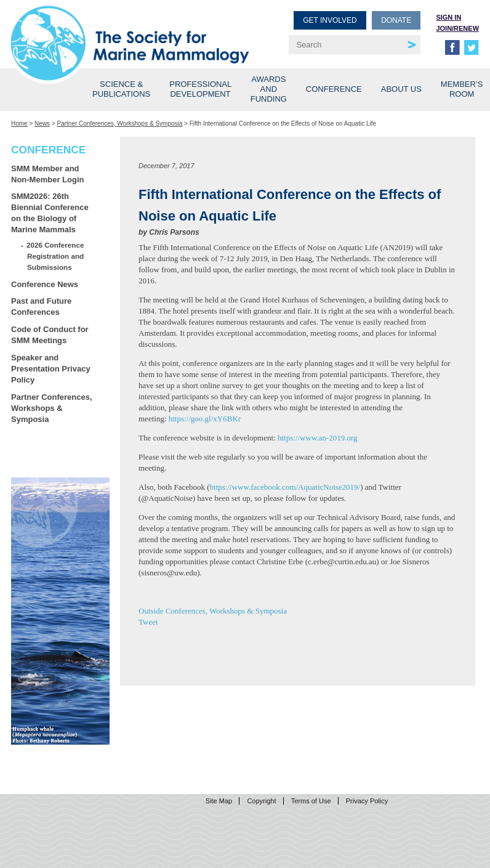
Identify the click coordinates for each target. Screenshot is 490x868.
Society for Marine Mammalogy (130, 29)
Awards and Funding (269, 89)
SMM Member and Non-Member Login (47, 174)
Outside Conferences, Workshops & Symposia (213, 611)
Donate (396, 20)
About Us (401, 89)
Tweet (148, 622)
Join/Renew (457, 28)
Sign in (448, 17)
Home (19, 124)
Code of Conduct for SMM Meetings (50, 335)
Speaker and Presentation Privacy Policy (51, 369)
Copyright (261, 801)
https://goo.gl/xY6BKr (205, 419)
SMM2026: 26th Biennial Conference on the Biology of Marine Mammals (50, 213)
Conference (334, 89)
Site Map (219, 801)
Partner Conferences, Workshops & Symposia (120, 124)
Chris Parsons (174, 232)
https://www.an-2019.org (318, 438)
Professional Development (200, 89)
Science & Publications (121, 89)
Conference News (45, 284)
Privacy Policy (367, 801)
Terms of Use (311, 801)
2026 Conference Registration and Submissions (55, 256)
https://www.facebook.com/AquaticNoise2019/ (285, 487)
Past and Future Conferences (41, 306)
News (42, 124)
